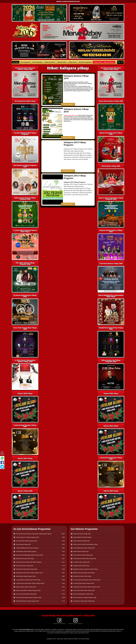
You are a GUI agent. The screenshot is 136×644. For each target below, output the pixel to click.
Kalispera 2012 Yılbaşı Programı (75, 177)
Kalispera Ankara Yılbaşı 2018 (76, 110)
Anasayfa (16, 62)
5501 (63, 548)
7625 (63, 541)
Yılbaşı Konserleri (50, 62)
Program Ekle (98, 62)
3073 (63, 594)
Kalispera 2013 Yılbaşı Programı (75, 144)
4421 (63, 562)
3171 (63, 590)
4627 (63, 559)
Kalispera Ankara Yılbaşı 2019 (76, 77)
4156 (63, 566)
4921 (63, 555)
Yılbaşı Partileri (62, 62)
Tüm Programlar (25, 62)
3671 (63, 573)
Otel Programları (37, 62)
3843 (63, 569)
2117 (63, 601)
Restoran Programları (85, 62)
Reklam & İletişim (109, 62)
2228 (63, 597)
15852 (63, 534)
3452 (63, 583)
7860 (63, 537)
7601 (63, 544)
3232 (63, 587)
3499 (63, 580)
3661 (63, 576)
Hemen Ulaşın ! (68, 104)
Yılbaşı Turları (73, 62)
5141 (63, 551)
